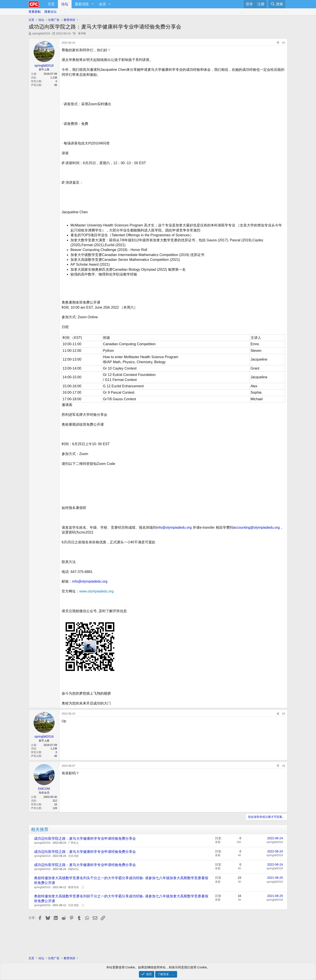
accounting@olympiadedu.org (257, 527)
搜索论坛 (50, 12)
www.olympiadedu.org (96, 591)
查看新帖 (35, 12)
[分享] (278, 43)
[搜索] (277, 4)
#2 (284, 714)
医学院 (82, 34)
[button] (92, 4)
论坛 (65, 4)
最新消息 (82, 4)
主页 (51, 4)
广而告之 (74, 843)
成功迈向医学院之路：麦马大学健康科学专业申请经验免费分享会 (85, 839)
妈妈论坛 (74, 869)
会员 (102, 4)
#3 (284, 766)
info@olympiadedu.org (174, 527)
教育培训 (74, 887)
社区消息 (74, 856)
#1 (284, 43)
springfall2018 (41, 33)
